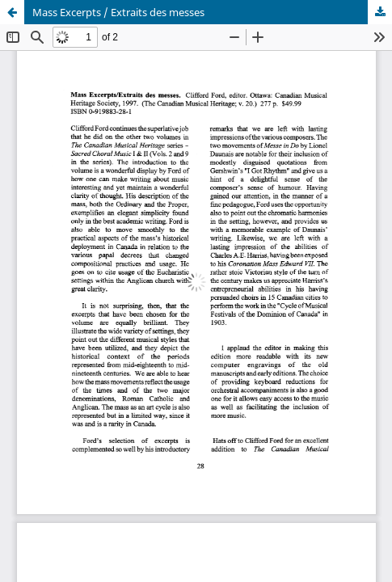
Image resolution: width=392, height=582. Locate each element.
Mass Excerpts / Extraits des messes (118, 12)
